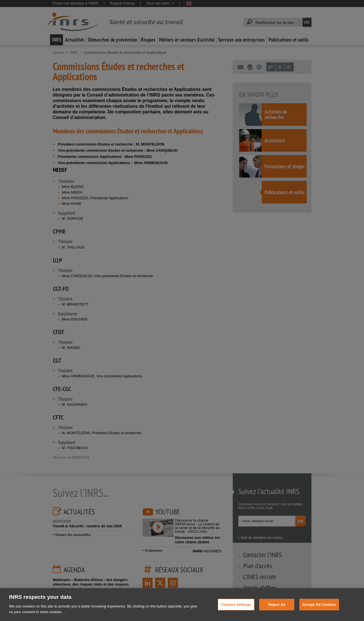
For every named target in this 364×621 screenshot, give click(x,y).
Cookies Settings (236, 610)
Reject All (277, 610)
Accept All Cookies (319, 610)
